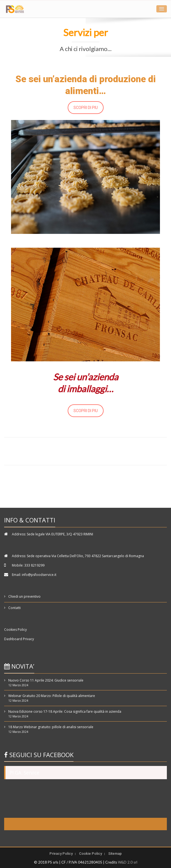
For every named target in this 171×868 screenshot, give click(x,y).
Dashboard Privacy (19, 639)
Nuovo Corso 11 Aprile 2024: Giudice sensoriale (46, 680)
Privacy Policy (61, 854)
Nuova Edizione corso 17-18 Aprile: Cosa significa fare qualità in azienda (65, 711)
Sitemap (115, 854)
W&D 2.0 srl (128, 862)
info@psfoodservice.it (39, 575)
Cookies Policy (15, 630)
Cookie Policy (90, 854)
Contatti (15, 608)
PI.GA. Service (24, 773)
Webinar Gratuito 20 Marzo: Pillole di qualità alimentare (52, 696)
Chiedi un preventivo (24, 596)
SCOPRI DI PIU (86, 108)
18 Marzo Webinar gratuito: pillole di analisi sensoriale (51, 727)
